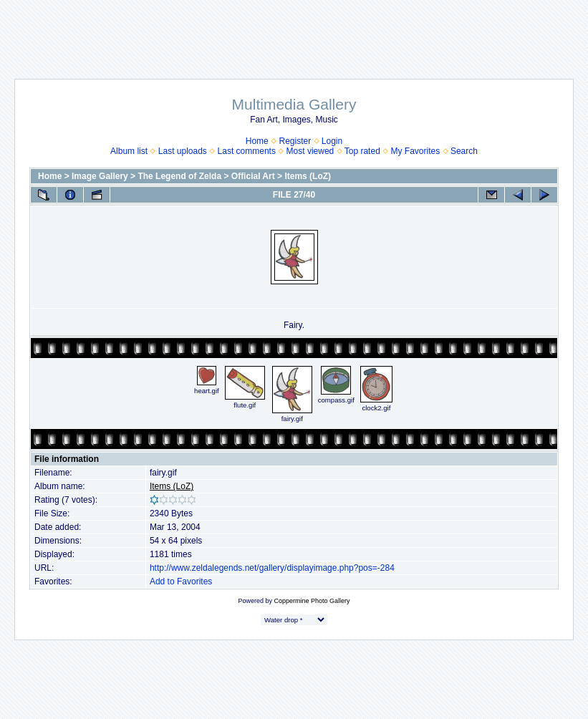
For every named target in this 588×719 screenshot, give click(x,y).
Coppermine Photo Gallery (312, 601)
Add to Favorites (181, 582)
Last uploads (183, 151)
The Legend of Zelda (179, 176)
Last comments (247, 151)
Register (295, 141)
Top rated (362, 151)
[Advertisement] (294, 32)
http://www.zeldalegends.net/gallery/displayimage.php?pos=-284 (272, 568)
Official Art (253, 176)
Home (257, 141)
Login (332, 141)
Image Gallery (100, 176)
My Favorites (416, 151)
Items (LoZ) (308, 176)
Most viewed (310, 151)
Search (464, 151)
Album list (129, 151)
